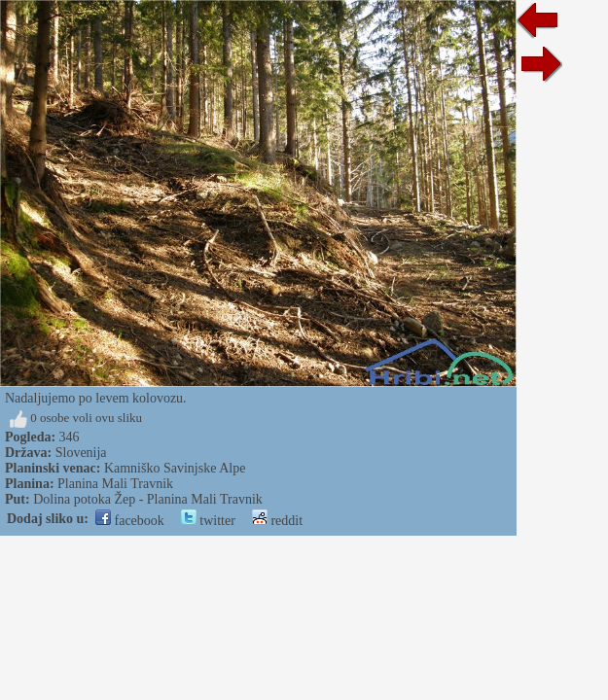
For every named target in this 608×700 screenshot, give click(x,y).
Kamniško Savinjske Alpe (175, 468)
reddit (277, 521)
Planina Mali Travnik (115, 484)
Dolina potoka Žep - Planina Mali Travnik (148, 499)
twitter (208, 521)
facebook (130, 521)
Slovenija (81, 453)
